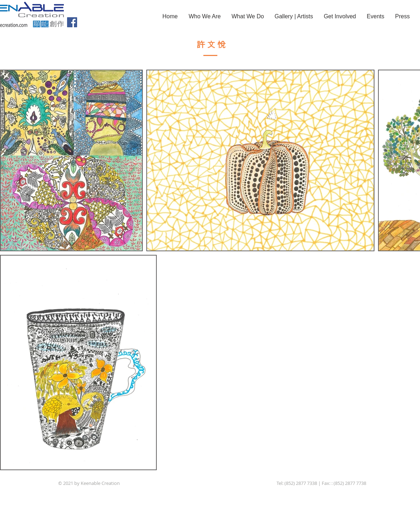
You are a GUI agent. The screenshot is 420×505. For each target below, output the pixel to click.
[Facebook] (72, 22)
